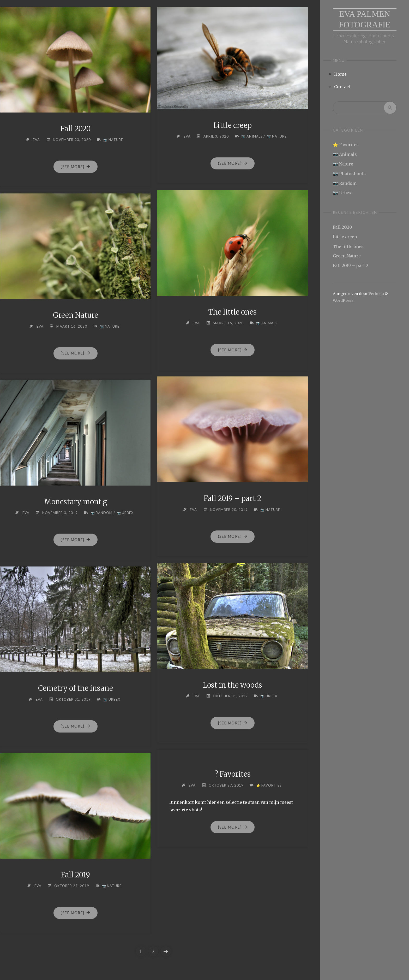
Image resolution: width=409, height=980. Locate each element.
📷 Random (345, 183)
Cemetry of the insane (76, 688)
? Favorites (233, 774)
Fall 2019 (75, 875)
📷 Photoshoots (349, 174)
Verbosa (376, 294)
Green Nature (347, 256)
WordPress (343, 300)
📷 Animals (345, 155)
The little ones (348, 246)
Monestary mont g (76, 502)
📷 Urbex (342, 193)
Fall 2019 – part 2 (351, 265)
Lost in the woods (233, 685)
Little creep (345, 237)
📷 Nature (343, 164)
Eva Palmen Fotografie (365, 19)
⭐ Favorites (346, 145)
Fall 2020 (342, 227)
